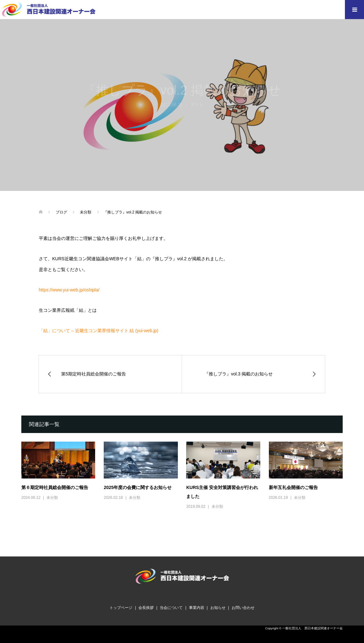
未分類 (52, 498)
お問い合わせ (243, 608)
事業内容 (197, 608)
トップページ (121, 608)
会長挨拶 (146, 608)
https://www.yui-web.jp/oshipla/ (69, 290)
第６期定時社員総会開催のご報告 (55, 487)
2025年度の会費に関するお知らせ (138, 487)
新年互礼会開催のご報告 (293, 487)
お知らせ (218, 608)
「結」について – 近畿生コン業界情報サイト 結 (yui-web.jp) (99, 331)
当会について (171, 608)
